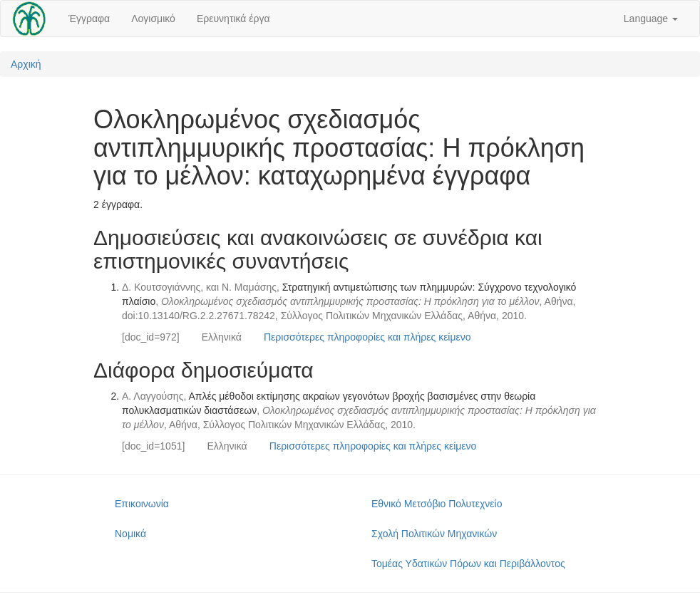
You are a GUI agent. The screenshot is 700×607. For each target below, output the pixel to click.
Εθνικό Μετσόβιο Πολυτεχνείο (437, 504)
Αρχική (26, 64)
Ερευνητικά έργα (233, 19)
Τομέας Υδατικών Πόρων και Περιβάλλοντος (468, 564)
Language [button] (651, 19)
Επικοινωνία (142, 504)
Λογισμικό (153, 19)
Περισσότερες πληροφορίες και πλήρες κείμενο (367, 337)
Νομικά (130, 534)
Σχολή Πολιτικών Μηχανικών (434, 534)
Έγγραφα (89, 19)
